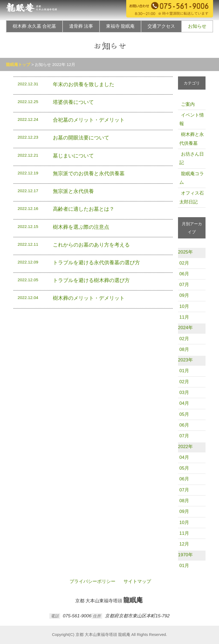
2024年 (185, 328)
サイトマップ (136, 581)
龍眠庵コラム (192, 178)
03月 (184, 393)
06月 (184, 274)
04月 (184, 403)
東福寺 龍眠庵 (120, 26)
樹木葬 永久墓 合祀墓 (35, 26)
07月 (184, 285)
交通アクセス (161, 26)
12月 (184, 544)
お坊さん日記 (192, 158)
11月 (184, 317)
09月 (184, 295)
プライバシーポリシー (92, 581)
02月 (184, 263)
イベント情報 (192, 119)
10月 (184, 306)
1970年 (185, 555)
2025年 (185, 252)
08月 (184, 349)
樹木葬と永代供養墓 (192, 139)
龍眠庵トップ (18, 64)
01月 (184, 371)
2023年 (185, 360)
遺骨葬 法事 (81, 26)
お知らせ (197, 26)
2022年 (185, 447)
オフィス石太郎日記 (192, 197)
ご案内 (187, 104)
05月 (184, 414)
